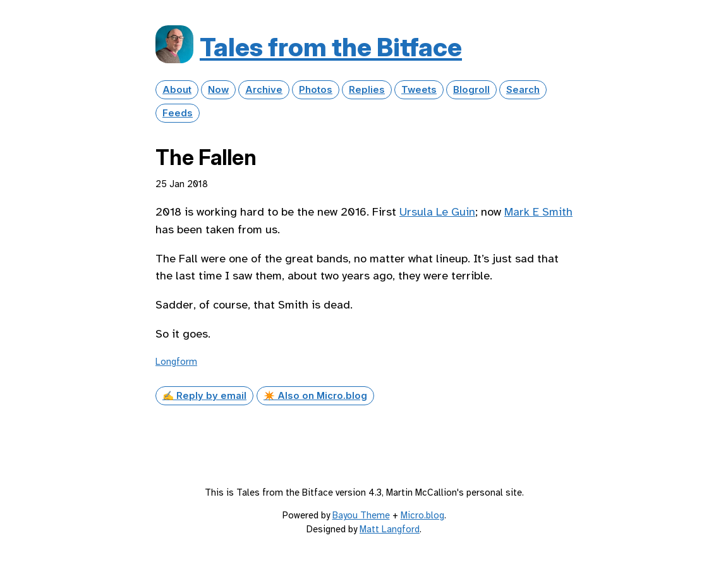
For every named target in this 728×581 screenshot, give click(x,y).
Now (218, 90)
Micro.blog (422, 515)
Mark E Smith (538, 212)
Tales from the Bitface (331, 47)
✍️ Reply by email (204, 396)
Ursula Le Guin (437, 212)
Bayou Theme (361, 515)
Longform (176, 362)
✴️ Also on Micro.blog (315, 396)
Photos (316, 90)
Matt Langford (390, 529)
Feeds (178, 113)
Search (523, 90)
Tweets (419, 90)
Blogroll (471, 90)
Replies (367, 90)
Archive (264, 90)
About (177, 90)
